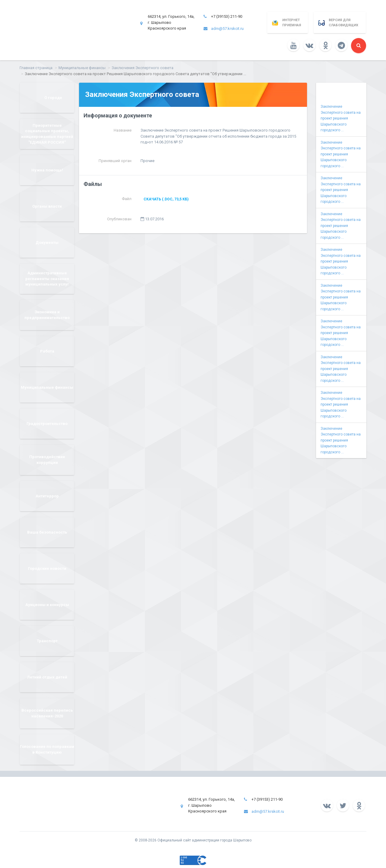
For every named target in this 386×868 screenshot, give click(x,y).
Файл (127, 199)
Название (123, 130)
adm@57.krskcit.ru (227, 29)
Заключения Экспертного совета (142, 68)
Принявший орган (115, 161)
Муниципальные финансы (82, 68)
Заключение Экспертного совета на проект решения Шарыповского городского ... (341, 118)
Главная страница (36, 68)
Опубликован (119, 219)
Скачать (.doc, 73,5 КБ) (166, 199)
